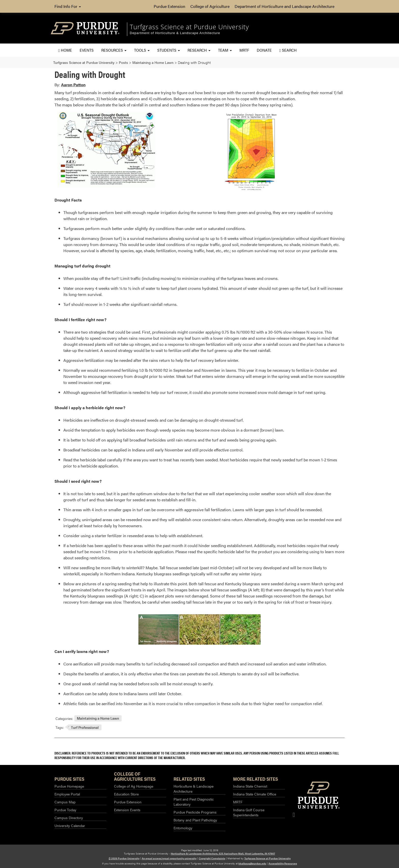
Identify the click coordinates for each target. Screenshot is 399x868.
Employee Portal (67, 794)
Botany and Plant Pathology (195, 820)
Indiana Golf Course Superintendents (249, 812)
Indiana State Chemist (250, 786)
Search (288, 50)
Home (65, 50)
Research (199, 50)
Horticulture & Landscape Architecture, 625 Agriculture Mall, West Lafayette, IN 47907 (223, 853)
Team (225, 50)
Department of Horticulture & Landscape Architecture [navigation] (175, 33)
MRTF (244, 50)
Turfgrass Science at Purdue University (267, 858)
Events (87, 50)
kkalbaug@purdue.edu (252, 863)
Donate (264, 50)
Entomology (183, 828)
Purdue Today (65, 810)
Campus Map (65, 802)
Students (169, 50)
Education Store (126, 794)
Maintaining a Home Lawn (98, 718)
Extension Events (127, 810)
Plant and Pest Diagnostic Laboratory (194, 802)
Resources (114, 50)
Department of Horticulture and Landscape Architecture (284, 6)
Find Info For (68, 6)
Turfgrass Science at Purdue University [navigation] (189, 27)
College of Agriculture (210, 6)
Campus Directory (69, 818)
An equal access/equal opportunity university (169, 858)
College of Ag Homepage (134, 786)
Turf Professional (85, 727)
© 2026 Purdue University (124, 858)
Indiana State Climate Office (255, 794)
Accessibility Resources (283, 863)
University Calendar (70, 826)
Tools (142, 50)
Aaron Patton (73, 85)
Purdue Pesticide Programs (195, 812)
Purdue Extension (169, 6)
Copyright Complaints (212, 858)
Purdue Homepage (69, 786)
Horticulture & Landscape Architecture (194, 789)
